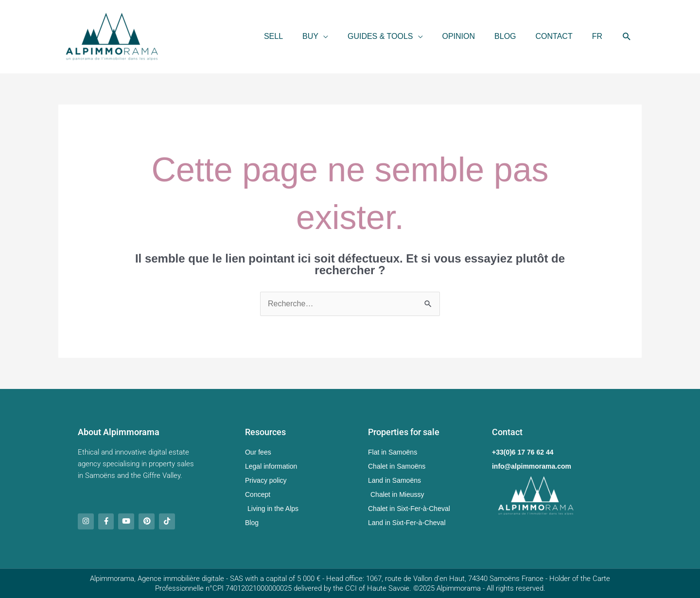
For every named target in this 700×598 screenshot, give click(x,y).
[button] (315, 37)
